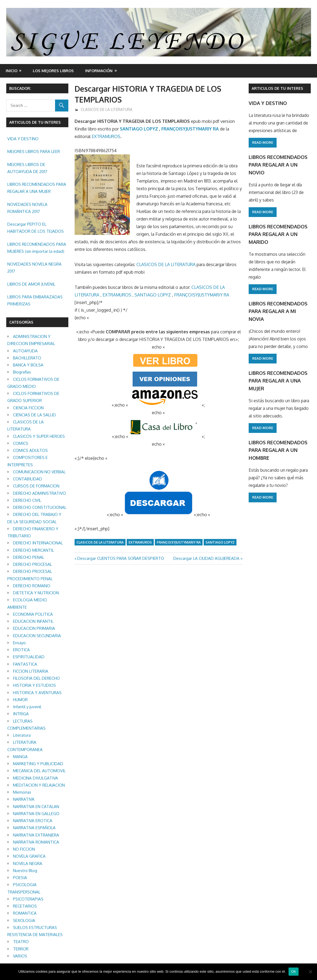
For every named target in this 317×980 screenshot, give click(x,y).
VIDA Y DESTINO (23, 139)
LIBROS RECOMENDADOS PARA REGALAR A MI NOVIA (278, 309)
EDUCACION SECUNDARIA (37, 636)
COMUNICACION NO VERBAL (39, 472)
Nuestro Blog (25, 871)
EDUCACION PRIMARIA (34, 628)
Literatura (22, 735)
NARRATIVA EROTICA (33, 821)
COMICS (21, 443)
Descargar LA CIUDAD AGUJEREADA (206, 558)
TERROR (21, 949)
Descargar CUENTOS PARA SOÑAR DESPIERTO (121, 558)
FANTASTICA (25, 664)
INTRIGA (21, 714)
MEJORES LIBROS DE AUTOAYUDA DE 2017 (27, 168)
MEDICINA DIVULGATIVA (36, 778)
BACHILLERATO (27, 358)
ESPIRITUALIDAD (29, 657)
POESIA (20, 878)
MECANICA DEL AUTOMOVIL (39, 771)
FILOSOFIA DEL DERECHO (36, 678)
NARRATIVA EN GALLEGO (36, 814)
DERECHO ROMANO (32, 586)
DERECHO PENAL (29, 557)
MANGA (20, 757)
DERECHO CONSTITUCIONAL (40, 507)
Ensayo (19, 643)
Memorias (22, 792)
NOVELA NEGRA (28, 864)
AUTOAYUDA (25, 351)
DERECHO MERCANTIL (33, 550)
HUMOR (20, 700)
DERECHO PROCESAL (33, 564)
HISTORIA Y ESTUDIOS (34, 685)
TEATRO (21, 942)
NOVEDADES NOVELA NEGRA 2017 (34, 268)
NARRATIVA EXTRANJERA (36, 835)
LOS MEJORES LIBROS (53, 71)
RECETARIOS (25, 906)
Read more (263, 142)
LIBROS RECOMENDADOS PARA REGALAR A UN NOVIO (278, 164)
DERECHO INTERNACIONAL (38, 543)
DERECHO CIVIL (27, 500)
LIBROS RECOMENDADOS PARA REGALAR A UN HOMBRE (278, 446)
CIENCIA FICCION (28, 408)
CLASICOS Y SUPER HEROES (39, 436)
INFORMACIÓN (99, 71)
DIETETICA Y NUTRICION (36, 593)
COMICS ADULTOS (30, 450)
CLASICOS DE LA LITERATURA (107, 109)
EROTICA (21, 650)
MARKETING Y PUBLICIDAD (38, 764)
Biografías (22, 372)
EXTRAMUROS (106, 136)
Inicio (12, 71)
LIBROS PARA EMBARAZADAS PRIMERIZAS (35, 300)
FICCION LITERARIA (31, 671)
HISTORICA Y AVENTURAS (37, 693)
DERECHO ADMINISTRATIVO (39, 493)
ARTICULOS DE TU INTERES (277, 88)
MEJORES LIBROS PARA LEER (34, 151)
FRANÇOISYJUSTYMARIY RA (190, 129)
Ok (294, 971)
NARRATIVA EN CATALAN (36, 807)
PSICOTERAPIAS (28, 899)
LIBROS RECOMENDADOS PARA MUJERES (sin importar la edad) (37, 248)
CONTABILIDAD (28, 479)
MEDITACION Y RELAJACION (39, 785)
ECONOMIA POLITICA (33, 614)
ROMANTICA (25, 913)
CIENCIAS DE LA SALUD (34, 415)
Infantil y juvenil (27, 707)
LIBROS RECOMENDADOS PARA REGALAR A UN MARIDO (278, 233)
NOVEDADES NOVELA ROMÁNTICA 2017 (27, 208)
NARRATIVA (24, 799)
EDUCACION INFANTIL (33, 621)
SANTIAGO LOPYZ (139, 129)
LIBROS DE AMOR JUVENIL (31, 284)
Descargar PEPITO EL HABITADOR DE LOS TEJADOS (36, 228)
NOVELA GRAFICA (29, 856)
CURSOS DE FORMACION (36, 486)
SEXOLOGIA (24, 920)
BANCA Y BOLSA (28, 365)
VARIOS (20, 956)
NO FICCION (24, 849)
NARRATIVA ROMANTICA (36, 842)
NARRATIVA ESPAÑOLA (34, 828)
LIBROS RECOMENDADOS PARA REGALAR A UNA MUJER (37, 188)
